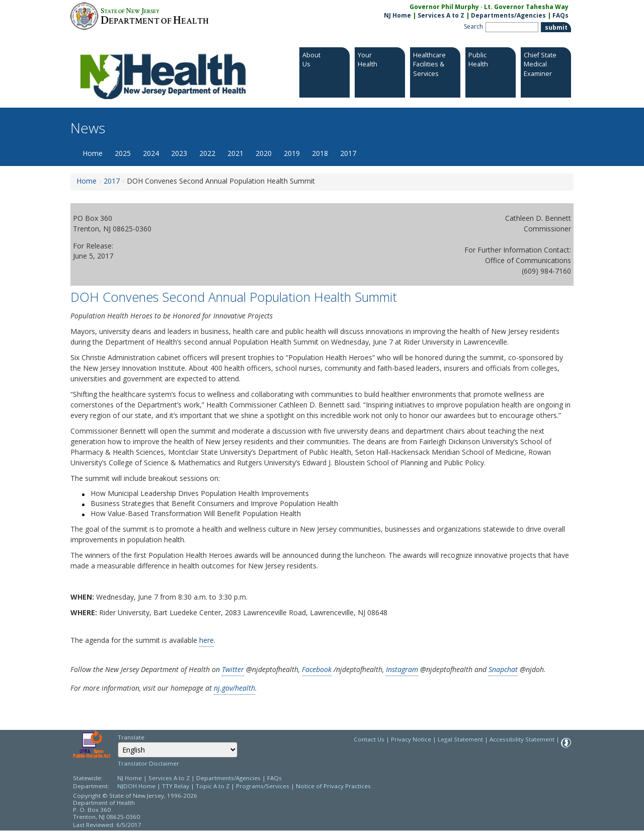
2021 (235, 153)
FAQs (274, 778)
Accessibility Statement (522, 739)
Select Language (117, 742)
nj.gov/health (234, 688)
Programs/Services (263, 786)
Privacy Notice (411, 739)
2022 (207, 153)
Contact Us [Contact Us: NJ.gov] (369, 739)
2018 (320, 153)
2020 (264, 153)
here (207, 640)
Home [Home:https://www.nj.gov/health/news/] (87, 181)
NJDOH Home (136, 786)
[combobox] (178, 750)
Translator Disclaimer (148, 763)
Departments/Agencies (508, 15)
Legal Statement (460, 739)
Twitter (233, 669)
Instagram (402, 669)
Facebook (317, 669)
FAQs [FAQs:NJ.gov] (560, 15)
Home (93, 153)
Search (473, 26)
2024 (151, 153)
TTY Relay (176, 786)
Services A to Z (441, 15)
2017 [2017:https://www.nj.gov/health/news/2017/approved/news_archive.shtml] (112, 181)
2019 (292, 153)
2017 (348, 153)
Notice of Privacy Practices (333, 786)
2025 (123, 153)
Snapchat (503, 669)
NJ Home (397, 15)
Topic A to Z (213, 786)
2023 (179, 153)
